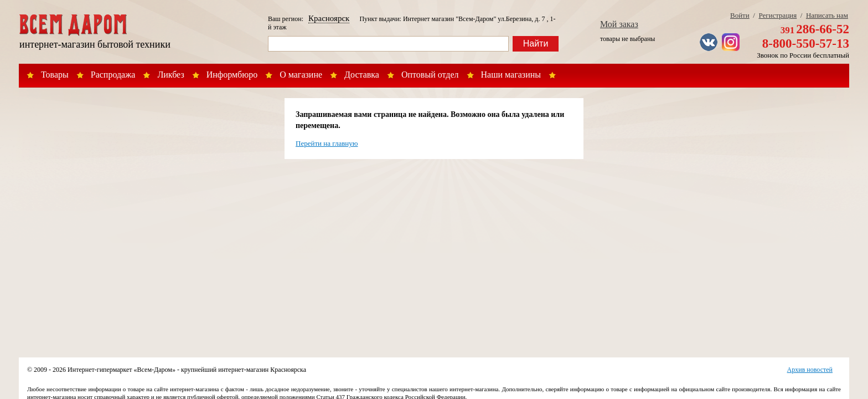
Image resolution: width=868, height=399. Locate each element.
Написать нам (827, 15)
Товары (55, 75)
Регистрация (777, 15)
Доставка (362, 75)
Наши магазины (511, 75)
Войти (740, 15)
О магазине (301, 75)
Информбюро (232, 75)
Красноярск (329, 18)
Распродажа (113, 75)
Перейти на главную (327, 143)
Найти (536, 44)
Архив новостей (810, 370)
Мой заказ (619, 24)
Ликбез (170, 75)
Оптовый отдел (430, 75)
